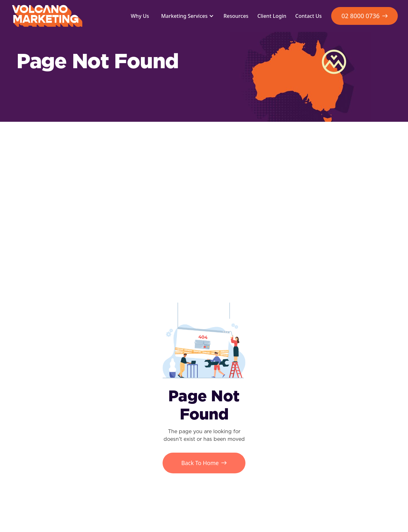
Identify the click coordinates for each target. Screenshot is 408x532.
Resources (236, 16)
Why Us (140, 16)
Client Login (272, 16)
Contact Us (308, 16)
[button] (186, 16)
